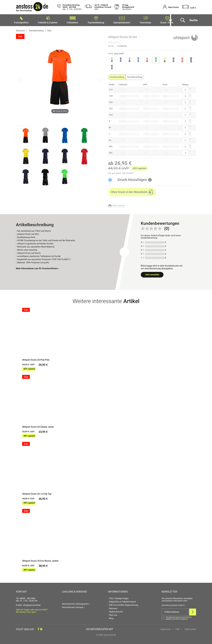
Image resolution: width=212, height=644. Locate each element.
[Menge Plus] (190, 88)
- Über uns (113, 614)
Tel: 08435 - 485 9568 (26, 598)
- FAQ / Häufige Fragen (118, 598)
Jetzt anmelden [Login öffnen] (152, 274)
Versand (130, 172)
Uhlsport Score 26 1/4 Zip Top (37, 493)
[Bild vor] (101, 79)
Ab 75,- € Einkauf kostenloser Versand (103, 7)
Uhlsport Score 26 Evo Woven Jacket (40, 560)
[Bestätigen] (179, 617)
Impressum (166, 628)
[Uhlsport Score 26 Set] (60, 79)
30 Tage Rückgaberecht (128, 7)
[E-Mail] (175, 611)
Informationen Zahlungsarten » (76, 603)
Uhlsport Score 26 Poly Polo (36, 359)
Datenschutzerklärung (183, 616)
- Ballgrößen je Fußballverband (122, 601)
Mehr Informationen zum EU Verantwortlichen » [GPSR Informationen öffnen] (38, 268)
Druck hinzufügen (132, 179)
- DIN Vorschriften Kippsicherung (123, 604)
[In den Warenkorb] (132, 191)
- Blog (111, 618)
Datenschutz (190, 628)
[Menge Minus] (190, 90)
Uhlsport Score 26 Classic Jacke (38, 426)
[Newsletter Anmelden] (193, 611)
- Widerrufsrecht (115, 611)
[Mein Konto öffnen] (171, 7)
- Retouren (113, 608)
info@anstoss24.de (32, 604)
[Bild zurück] (19, 79)
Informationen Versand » (73, 607)
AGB (177, 628)
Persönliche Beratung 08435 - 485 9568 (72, 7)
